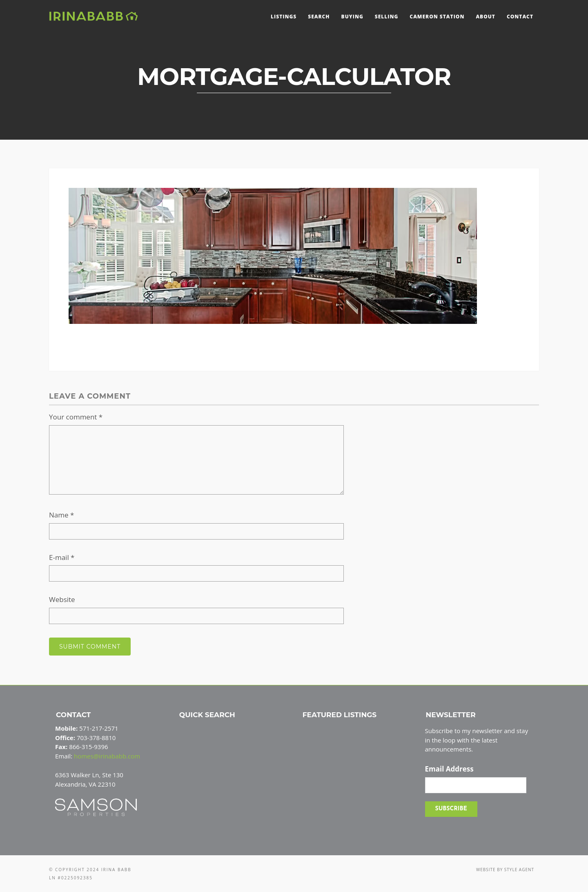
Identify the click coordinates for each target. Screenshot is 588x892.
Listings (284, 17)
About (486, 17)
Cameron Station (437, 17)
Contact (520, 17)
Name (61, 515)
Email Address (449, 769)
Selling (387, 17)
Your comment (76, 417)
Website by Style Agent (505, 870)
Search (319, 17)
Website (62, 599)
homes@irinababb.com (107, 756)
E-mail (62, 557)
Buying (352, 17)
